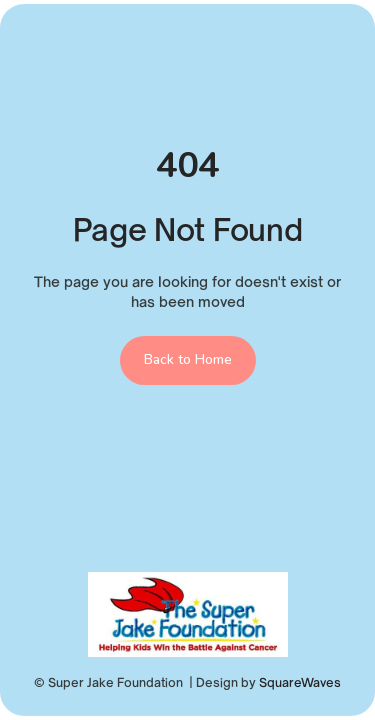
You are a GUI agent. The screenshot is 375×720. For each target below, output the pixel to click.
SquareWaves (300, 682)
